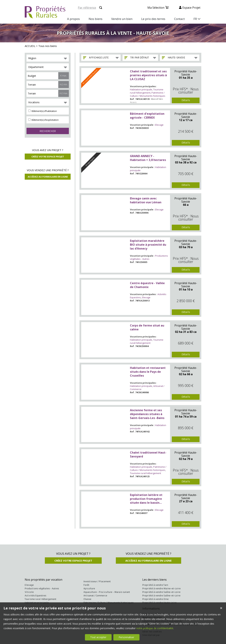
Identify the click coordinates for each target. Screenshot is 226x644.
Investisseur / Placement (97, 581)
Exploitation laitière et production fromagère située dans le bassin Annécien (146, 499)
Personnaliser (126, 637)
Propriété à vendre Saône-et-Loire (161, 592)
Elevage (159, 125)
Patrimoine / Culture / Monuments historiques (148, 94)
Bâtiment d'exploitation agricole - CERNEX (147, 116)
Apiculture (89, 588)
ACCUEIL (30, 46)
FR (195, 19)
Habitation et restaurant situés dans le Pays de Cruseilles (148, 372)
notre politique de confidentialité (155, 628)
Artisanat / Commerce (95, 596)
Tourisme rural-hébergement (147, 91)
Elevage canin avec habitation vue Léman (146, 200)
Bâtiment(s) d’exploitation (43, 120)
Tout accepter (98, 637)
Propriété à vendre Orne (155, 599)
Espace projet (191, 8)
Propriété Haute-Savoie (186, 73)
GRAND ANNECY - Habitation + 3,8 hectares (148, 158)
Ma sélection (156, 8)
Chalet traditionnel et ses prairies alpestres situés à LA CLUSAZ (148, 75)
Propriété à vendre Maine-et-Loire (161, 588)
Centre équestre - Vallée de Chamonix (147, 285)
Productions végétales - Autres (149, 257)
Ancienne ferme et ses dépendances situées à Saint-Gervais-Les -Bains (147, 414)
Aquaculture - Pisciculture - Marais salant (107, 592)
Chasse (87, 599)
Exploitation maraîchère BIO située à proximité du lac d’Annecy (148, 245)
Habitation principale (141, 89)
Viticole (29, 592)
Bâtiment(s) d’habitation (43, 111)
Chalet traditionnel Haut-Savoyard (148, 454)
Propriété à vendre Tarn (155, 585)
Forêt (86, 585)
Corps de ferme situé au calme (147, 327)
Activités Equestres (35, 596)
